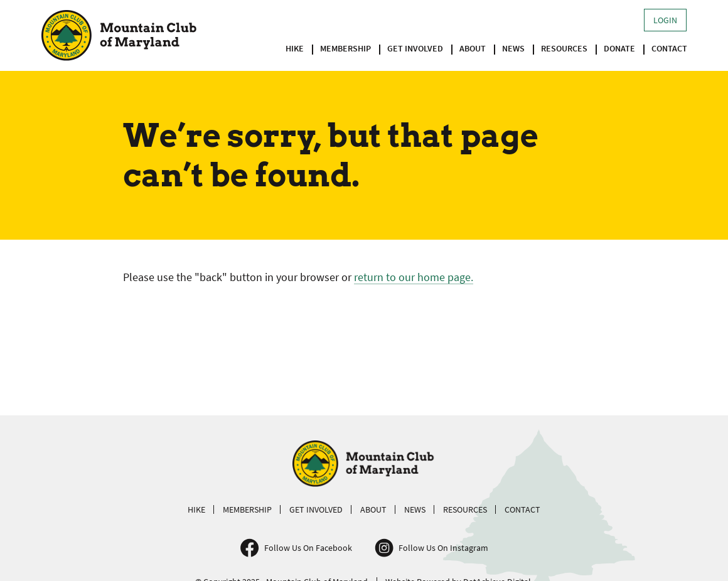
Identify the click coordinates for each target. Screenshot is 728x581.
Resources (564, 48)
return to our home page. (414, 277)
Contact (669, 48)
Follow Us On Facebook (308, 548)
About (473, 48)
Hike (295, 48)
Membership (345, 48)
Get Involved (415, 48)
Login (665, 20)
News (513, 48)
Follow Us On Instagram (443, 548)
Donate (619, 48)
